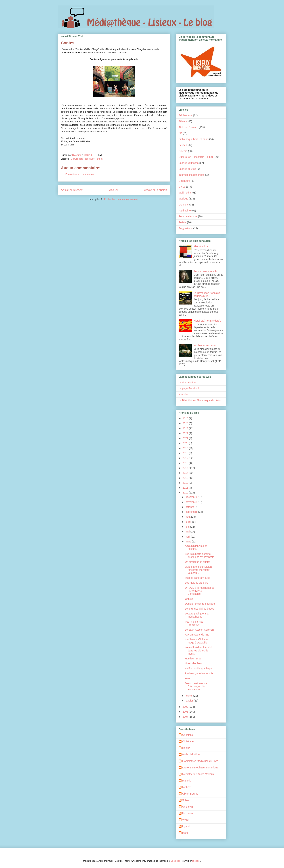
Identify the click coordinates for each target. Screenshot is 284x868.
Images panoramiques (198, 578)
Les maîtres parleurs (197, 583)
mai (188, 532)
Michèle (187, 787)
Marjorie (187, 781)
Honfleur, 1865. (194, 659)
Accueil (114, 190)
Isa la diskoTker (191, 754)
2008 (186, 712)
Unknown (187, 807)
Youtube (183, 394)
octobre (190, 507)
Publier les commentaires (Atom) (121, 199)
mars (189, 542)
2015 (186, 468)
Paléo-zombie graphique (199, 669)
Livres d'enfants (194, 663)
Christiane (188, 741)
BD (180, 133)
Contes (189, 599)
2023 (186, 428)
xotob (188, 678)
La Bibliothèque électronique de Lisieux (201, 400)
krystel (186, 826)
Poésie (182, 222)
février (189, 696)
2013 (186, 478)
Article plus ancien (155, 190)
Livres (182, 187)
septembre (192, 512)
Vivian (186, 820)
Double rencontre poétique (200, 604)
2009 (186, 707)
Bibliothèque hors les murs (194, 139)
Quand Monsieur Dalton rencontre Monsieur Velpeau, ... (198, 570)
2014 (186, 473)
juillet (189, 522)
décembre (191, 497)
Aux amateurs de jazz (197, 635)
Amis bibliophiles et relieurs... (196, 547)
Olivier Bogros (190, 794)
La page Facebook (189, 388)
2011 (186, 488)
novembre (191, 502)
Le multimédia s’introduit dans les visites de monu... (199, 651)
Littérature (184, 181)
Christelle (187, 735)
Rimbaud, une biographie (199, 673)
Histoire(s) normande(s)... (208, 321)
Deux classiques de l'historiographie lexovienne (196, 686)
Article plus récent (72, 190)
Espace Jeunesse (189, 163)
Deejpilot (175, 861)
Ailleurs (183, 121)
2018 (186, 453)
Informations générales (191, 175)
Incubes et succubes (205, 345)
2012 (186, 483)
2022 (186, 433)
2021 (186, 438)
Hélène (186, 748)
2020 (186, 443)
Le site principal (187, 382)
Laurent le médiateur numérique (200, 768)
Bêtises (183, 145)
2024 (186, 423)
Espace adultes (187, 169)
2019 (186, 448)
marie (185, 833)
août (188, 517)
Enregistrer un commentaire (80, 174)
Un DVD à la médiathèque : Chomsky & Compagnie (200, 591)
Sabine (186, 800)
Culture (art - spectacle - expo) (87, 159)
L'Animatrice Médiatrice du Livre (200, 761)
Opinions (184, 205)
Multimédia (185, 193)
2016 (186, 463)
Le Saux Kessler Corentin (199, 630)
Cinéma (183, 151)
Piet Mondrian (201, 246)
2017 (186, 458)
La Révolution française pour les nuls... (207, 294)
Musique (183, 199)
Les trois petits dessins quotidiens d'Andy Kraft (199, 555)
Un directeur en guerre (198, 562)
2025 (186, 418)
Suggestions (186, 228)
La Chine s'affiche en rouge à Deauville (197, 641)
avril (188, 537)
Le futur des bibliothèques (199, 609)
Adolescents (185, 115)
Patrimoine (185, 211)
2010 (186, 493)
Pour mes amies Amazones (194, 623)
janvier (190, 701)
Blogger (196, 861)
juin (188, 527)
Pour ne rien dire (188, 216)
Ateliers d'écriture (188, 127)
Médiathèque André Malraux (198, 774)
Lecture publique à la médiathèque (197, 615)
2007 (186, 717)
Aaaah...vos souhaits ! (206, 271)
